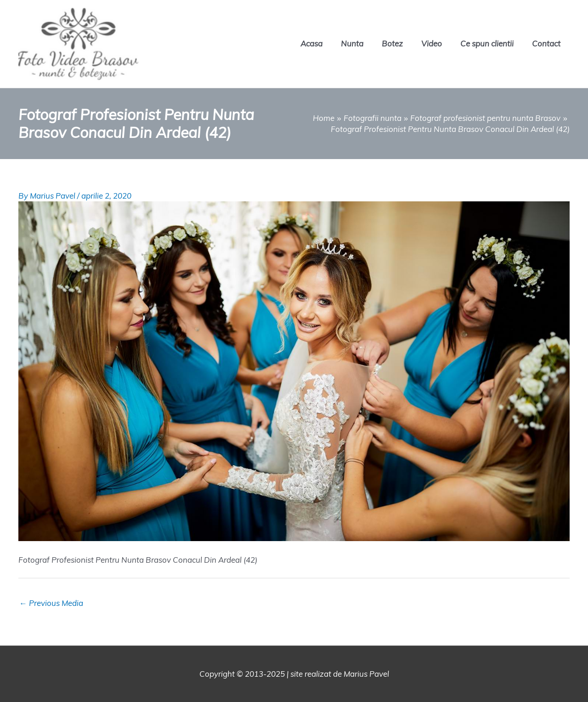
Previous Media (51, 603)
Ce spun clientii (487, 43)
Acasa (311, 43)
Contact (546, 43)
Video (432, 43)
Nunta (352, 43)
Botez (392, 43)
